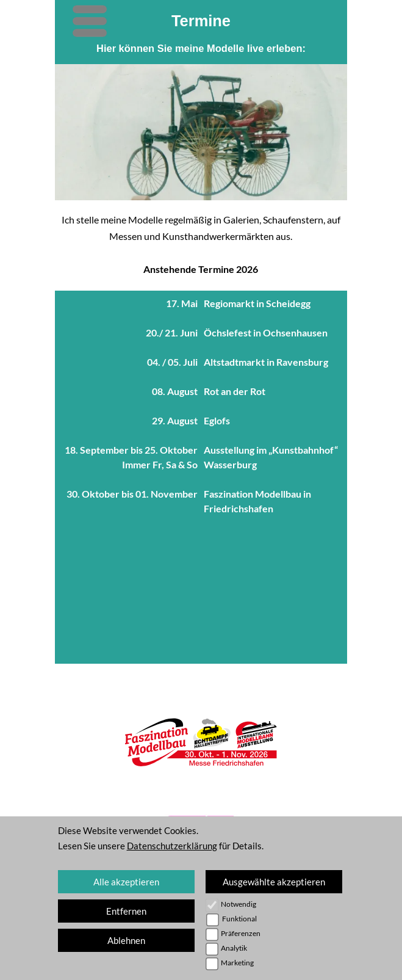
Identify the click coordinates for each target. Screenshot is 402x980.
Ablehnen (126, 940)
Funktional (239, 919)
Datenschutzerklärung (172, 846)
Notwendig (239, 904)
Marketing (237, 963)
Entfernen (126, 911)
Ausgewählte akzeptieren (274, 882)
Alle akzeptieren (126, 882)
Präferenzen (241, 933)
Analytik (234, 948)
